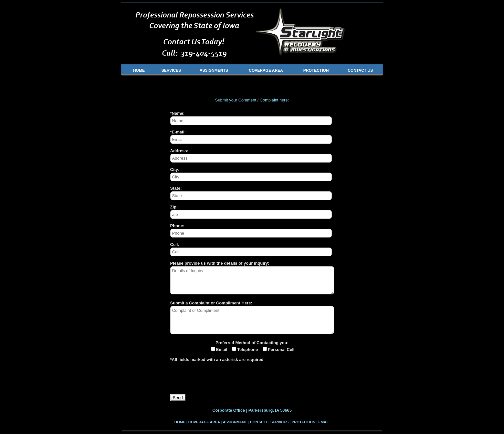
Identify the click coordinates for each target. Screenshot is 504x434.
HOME (137, 70)
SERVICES (171, 70)
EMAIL (324, 422)
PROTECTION (316, 70)
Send (178, 398)
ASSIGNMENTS (214, 70)
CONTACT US (360, 70)
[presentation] (219, 382)
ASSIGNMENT (235, 422)
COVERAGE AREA (266, 70)
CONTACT (259, 422)
